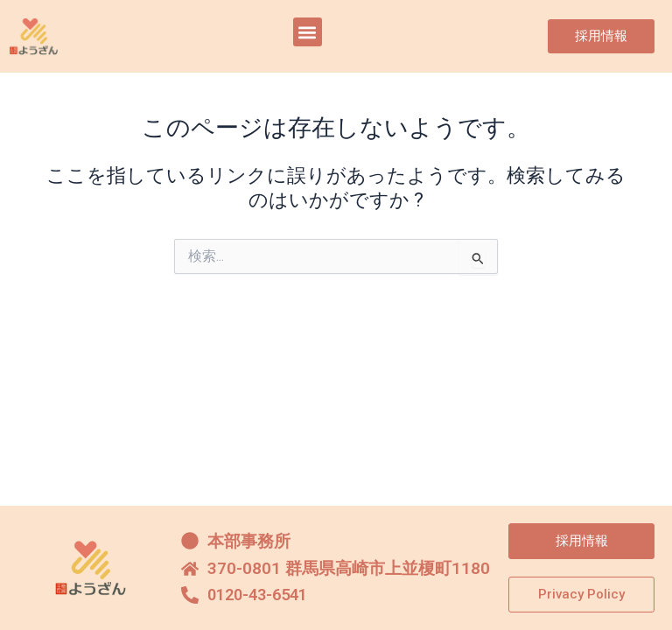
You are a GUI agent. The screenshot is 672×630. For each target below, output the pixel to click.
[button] (308, 32)
